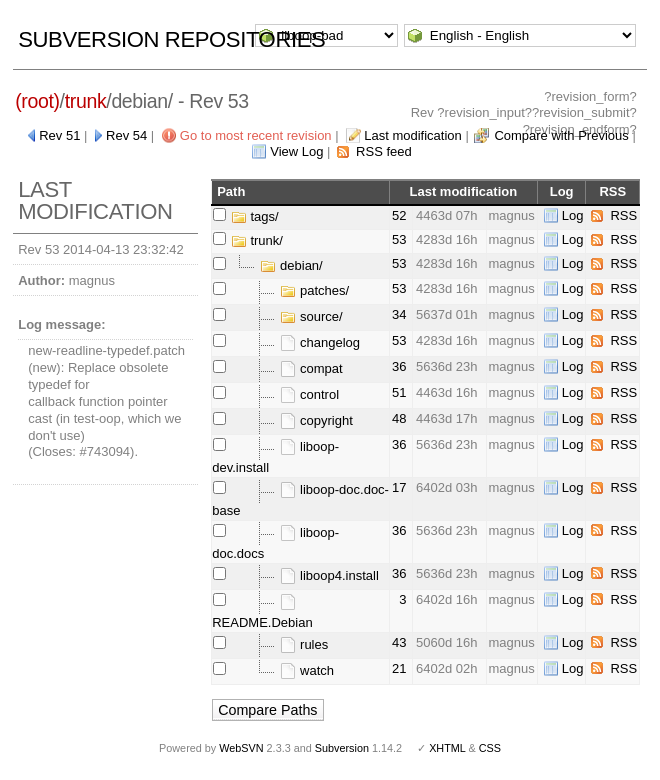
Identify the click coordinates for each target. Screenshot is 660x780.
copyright (316, 420)
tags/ (255, 216)
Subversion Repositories (171, 39)
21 (399, 668)
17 (399, 487)
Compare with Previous (561, 135)
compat (311, 368)
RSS (623, 215)
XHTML (447, 748)
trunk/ (257, 240)
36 (399, 366)
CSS (490, 748)
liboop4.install (329, 575)
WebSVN (241, 748)
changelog (320, 342)
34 (399, 314)
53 (399, 239)
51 (399, 392)
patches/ (314, 290)
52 (399, 215)
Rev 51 (59, 135)
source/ (311, 316)
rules (304, 644)
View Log (296, 151)
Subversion (342, 748)
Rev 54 (126, 135)
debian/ (291, 265)
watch (307, 670)
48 (399, 418)
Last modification (413, 135)
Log (573, 215)
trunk (86, 101)
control (309, 394)
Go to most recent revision (256, 135)
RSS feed (384, 151)
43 (399, 642)
